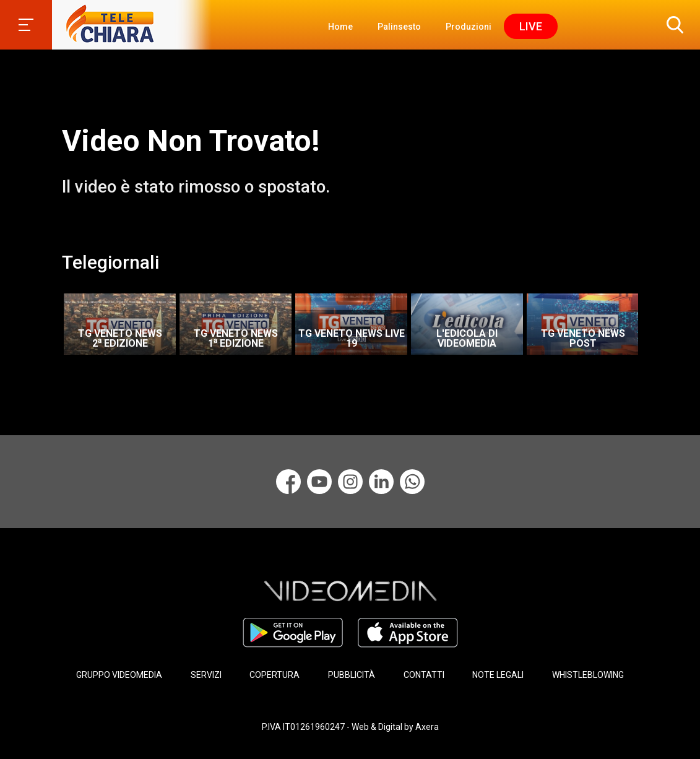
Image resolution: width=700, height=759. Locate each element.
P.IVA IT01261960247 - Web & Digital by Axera (350, 727)
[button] (672, 25)
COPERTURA (274, 675)
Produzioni (469, 27)
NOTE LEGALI (498, 675)
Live (531, 26)
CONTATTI (424, 675)
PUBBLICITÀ (352, 675)
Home (340, 27)
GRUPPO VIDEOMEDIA (119, 675)
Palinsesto (399, 27)
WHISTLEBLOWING (588, 675)
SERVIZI (206, 675)
